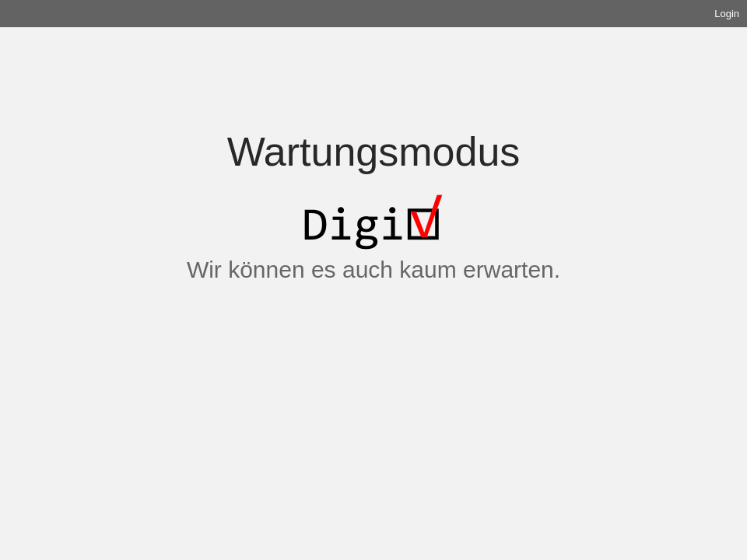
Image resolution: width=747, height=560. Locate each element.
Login (727, 14)
